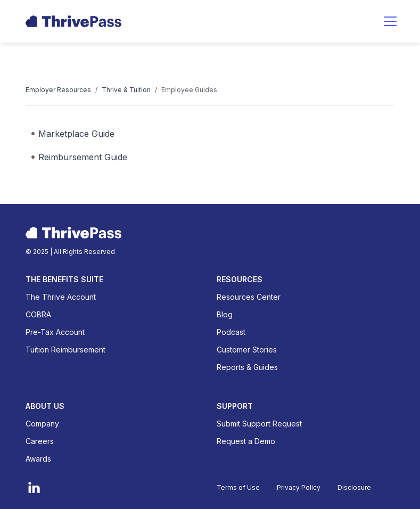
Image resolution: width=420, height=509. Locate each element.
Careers (40, 441)
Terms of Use (238, 487)
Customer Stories (247, 350)
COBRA (38, 314)
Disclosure (354, 487)
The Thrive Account (61, 297)
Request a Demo (246, 441)
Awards (38, 459)
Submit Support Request (259, 424)
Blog (225, 314)
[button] (390, 21)
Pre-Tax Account (55, 332)
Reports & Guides (247, 367)
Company (42, 424)
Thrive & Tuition (126, 90)
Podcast (231, 332)
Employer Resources (58, 90)
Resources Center (249, 297)
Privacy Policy (299, 487)
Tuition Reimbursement (65, 350)
